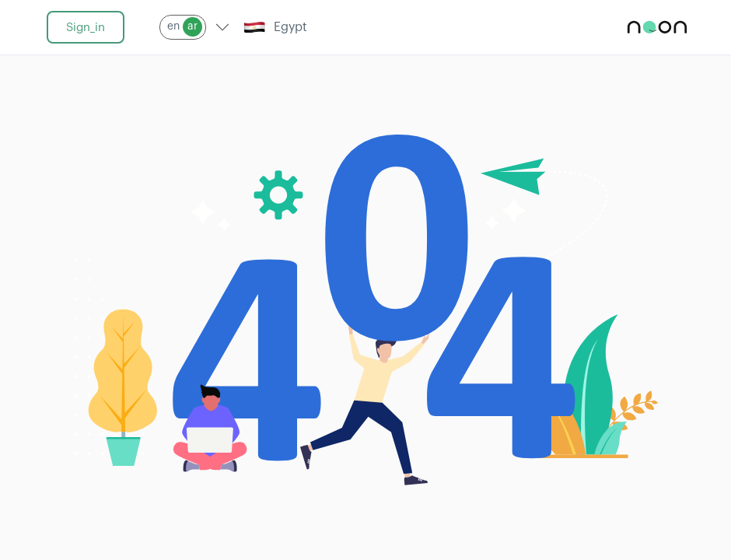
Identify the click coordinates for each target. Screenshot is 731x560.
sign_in (86, 28)
